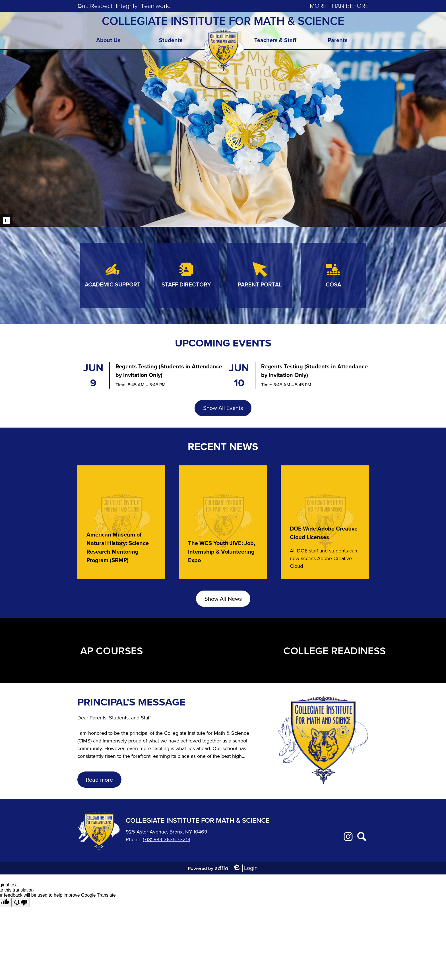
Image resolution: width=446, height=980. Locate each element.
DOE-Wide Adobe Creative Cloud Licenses (324, 533)
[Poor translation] (21, 902)
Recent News (223, 446)
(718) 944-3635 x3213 (167, 839)
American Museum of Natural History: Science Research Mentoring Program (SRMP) (118, 547)
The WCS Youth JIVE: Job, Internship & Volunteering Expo (222, 552)
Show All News (223, 599)
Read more (99, 780)
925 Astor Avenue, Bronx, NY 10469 (167, 832)
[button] (109, 42)
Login (245, 868)
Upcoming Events (223, 343)
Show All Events (223, 408)
